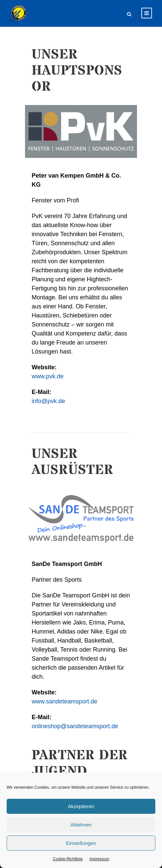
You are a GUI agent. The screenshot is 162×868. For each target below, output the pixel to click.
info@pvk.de (48, 401)
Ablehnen (81, 825)
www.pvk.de (48, 376)
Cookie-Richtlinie (68, 859)
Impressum (99, 859)
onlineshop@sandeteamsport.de (75, 726)
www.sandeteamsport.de (64, 701)
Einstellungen (81, 843)
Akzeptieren (81, 806)
